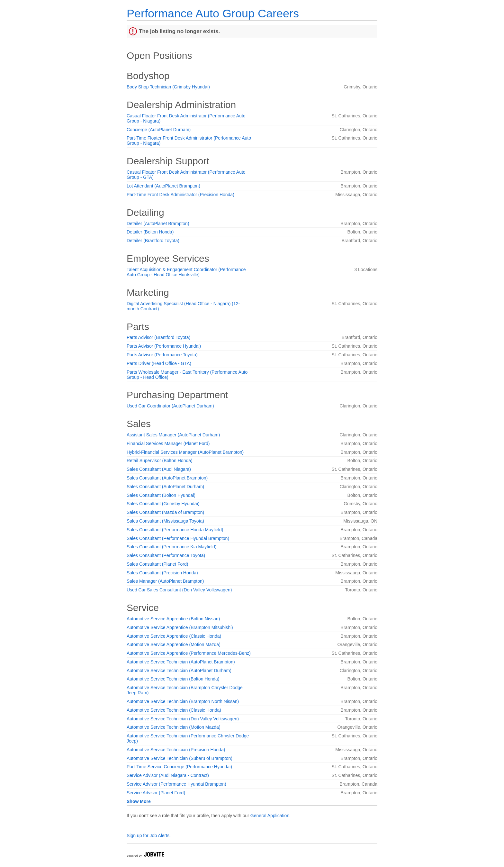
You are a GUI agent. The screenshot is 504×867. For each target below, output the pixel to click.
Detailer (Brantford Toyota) (153, 241)
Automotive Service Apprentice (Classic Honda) (174, 636)
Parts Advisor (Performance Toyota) (162, 355)
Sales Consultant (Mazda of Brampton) (165, 512)
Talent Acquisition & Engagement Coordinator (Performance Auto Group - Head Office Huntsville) (186, 272)
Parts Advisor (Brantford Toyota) (158, 337)
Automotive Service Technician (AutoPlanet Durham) (179, 671)
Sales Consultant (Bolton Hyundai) (161, 495)
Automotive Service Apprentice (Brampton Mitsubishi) (180, 627)
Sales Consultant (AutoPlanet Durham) (165, 487)
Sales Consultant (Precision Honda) (162, 573)
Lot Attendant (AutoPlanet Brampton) (163, 186)
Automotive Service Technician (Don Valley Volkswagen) (183, 719)
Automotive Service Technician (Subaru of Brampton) (180, 758)
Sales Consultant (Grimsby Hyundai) (163, 504)
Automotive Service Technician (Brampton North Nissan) (183, 701)
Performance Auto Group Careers (213, 13)
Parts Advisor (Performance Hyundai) (164, 346)
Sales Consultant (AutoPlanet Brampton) (167, 478)
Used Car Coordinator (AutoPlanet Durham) (170, 406)
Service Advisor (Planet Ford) (156, 793)
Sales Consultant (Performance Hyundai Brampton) (178, 538)
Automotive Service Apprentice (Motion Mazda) (174, 644)
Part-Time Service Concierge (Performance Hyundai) (179, 767)
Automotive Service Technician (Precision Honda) (176, 750)
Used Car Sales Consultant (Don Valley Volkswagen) (179, 590)
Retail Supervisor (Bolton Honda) (160, 461)
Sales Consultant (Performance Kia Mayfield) (171, 547)
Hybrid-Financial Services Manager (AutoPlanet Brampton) (185, 452)
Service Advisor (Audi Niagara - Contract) (168, 775)
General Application (270, 816)
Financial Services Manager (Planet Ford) (168, 443)
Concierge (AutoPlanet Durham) (159, 130)
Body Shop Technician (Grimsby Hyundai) (168, 87)
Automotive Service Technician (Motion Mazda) (174, 727)
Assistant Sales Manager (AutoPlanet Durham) (173, 435)
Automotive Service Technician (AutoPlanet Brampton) (181, 662)
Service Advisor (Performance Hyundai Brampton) (176, 784)
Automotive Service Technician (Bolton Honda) (173, 679)
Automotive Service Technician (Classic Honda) (174, 710)
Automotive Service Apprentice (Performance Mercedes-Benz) (189, 653)
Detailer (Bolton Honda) (150, 232)
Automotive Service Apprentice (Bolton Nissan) (173, 619)
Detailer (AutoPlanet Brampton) (158, 224)
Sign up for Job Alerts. (149, 835)
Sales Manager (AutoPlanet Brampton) (165, 581)
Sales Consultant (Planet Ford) (157, 564)
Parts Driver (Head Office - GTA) (159, 363)
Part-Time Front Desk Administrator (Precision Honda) (180, 195)
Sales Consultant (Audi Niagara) (159, 469)
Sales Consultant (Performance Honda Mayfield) (175, 530)
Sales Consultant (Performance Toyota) (166, 555)
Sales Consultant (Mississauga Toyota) (165, 521)
